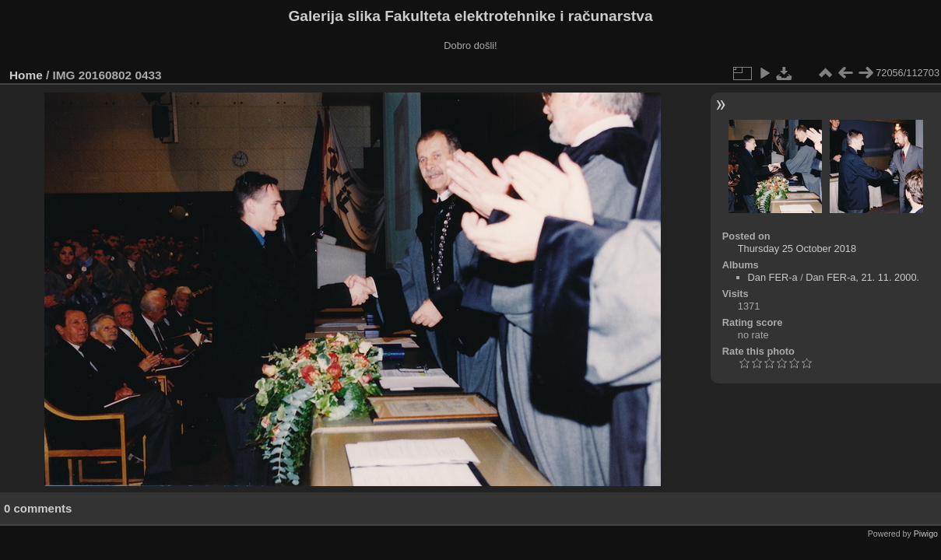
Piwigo (926, 534)
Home (26, 75)
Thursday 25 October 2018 (797, 248)
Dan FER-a (773, 277)
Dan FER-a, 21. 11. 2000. (862, 277)
